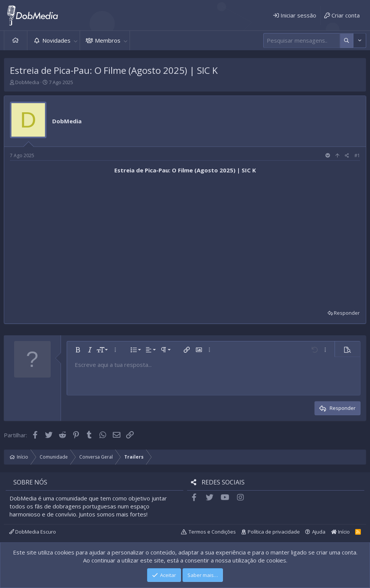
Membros (108, 40)
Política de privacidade (274, 532)
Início (16, 41)
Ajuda (319, 532)
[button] (75, 41)
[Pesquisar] (302, 41)
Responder (347, 313)
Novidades (56, 40)
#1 (357, 155)
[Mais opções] (347, 41)
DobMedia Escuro (33, 532)
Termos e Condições (212, 532)
